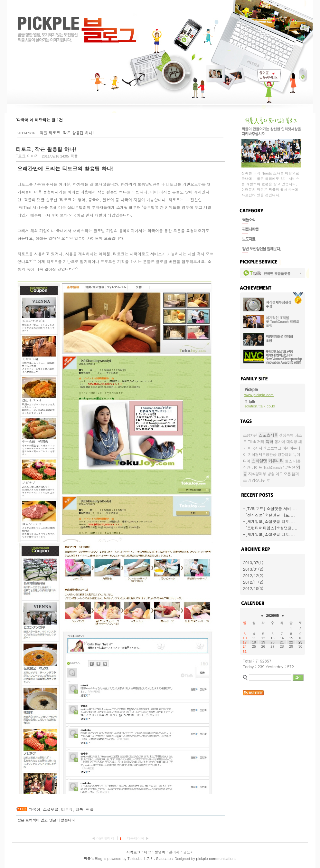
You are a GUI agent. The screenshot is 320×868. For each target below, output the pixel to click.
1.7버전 (289, 467)
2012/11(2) (253, 582)
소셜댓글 (51, 809)
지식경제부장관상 (262, 454)
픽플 (90, 809)
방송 (271, 474)
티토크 (67, 809)
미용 (297, 461)
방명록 (160, 852)
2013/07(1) (253, 563)
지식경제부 (257, 474)
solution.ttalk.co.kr (260, 406)
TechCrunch (273, 467)
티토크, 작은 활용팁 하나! (71, 133)
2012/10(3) (253, 588)
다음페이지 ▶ (138, 838)
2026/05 (273, 615)
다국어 (34, 809)
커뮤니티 (276, 461)
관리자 (174, 852)
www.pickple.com (259, 395)
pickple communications (216, 858)
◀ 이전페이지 (104, 838)
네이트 (257, 467)
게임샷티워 (257, 480)
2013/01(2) (253, 569)
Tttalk (252, 441)
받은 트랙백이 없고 (33, 820)
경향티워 (285, 454)
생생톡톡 (286, 435)
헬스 (288, 461)
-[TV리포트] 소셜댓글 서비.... (270, 508)
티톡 (80, 809)
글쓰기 (188, 852)
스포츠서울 (268, 435)
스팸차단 (250, 435)
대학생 (292, 441)
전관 (247, 467)
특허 (269, 441)
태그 (147, 852)
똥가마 (280, 441)
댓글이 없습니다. (63, 820)
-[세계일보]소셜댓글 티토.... (269, 521)
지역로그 (133, 852)
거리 (260, 441)
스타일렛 (259, 461)
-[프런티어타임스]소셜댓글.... (270, 528)
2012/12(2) (253, 575)
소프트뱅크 (272, 448)
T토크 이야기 (27, 156)
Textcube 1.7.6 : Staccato (149, 858)
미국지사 (255, 448)
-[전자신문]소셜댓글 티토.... (269, 515)
